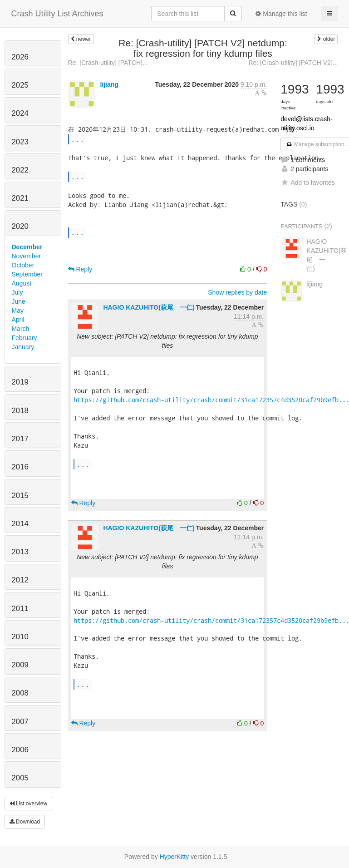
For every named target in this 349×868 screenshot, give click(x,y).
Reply (80, 269)
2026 (20, 57)
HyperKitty (174, 857)
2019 (20, 382)
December (27, 247)
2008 (20, 693)
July (17, 292)
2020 (20, 226)
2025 (20, 85)
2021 (20, 198)
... (78, 139)
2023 (20, 142)
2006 (20, 750)
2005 (20, 778)
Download (25, 822)
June (19, 301)
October (23, 265)
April (18, 320)
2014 (20, 524)
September (27, 274)
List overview (29, 804)
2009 (20, 665)
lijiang (109, 84)
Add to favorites (307, 182)
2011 (20, 609)
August (22, 283)
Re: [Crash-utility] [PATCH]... (108, 63)
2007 (20, 722)
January (23, 347)
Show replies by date (237, 292)
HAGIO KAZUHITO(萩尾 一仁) (149, 307)
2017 (20, 439)
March (21, 329)
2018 (20, 411)
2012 (20, 580)
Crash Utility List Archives (57, 14)
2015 (20, 496)
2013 (20, 552)
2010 (20, 637)
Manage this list (281, 14)
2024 (20, 113)
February (25, 338)
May (18, 311)
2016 (20, 467)
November (27, 256)
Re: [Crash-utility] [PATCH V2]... (293, 63)
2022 (20, 170)
